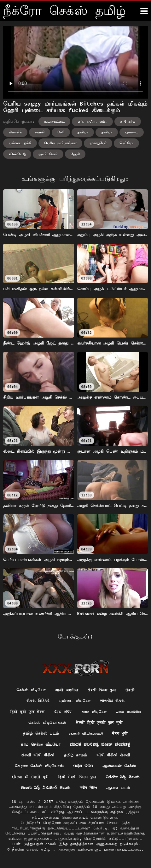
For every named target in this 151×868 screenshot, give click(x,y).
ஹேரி (75, 154)
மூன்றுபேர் (98, 143)
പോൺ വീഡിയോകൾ (85, 733)
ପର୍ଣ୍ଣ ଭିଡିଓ (83, 766)
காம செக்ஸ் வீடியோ (41, 744)
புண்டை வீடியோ (75, 701)
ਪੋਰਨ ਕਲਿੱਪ (63, 712)
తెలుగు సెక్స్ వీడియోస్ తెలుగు (46, 788)
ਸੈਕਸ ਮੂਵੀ (120, 733)
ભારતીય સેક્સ (112, 701)
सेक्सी (130, 690)
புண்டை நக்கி (20, 143)
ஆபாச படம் (118, 788)
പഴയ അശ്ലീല (128, 712)
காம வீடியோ (94, 712)
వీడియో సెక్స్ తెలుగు (123, 777)
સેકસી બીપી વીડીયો (38, 755)
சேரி (61, 132)
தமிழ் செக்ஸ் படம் (41, 733)
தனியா (83, 132)
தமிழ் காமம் (76, 755)
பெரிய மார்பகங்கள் (61, 143)
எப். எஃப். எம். (92, 121)
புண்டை (132, 132)
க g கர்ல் (128, 121)
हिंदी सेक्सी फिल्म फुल (77, 777)
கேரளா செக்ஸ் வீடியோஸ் (39, 766)
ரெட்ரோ (126, 143)
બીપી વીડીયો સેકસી (113, 755)
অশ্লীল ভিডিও (88, 788)
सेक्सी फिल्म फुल (102, 690)
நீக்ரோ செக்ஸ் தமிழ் (32, 849)
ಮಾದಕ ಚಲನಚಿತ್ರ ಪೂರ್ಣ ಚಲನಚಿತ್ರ (100, 744)
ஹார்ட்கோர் (48, 154)
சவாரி (40, 132)
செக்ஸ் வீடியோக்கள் (47, 722)
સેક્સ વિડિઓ (38, 701)
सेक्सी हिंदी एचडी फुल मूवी (99, 722)
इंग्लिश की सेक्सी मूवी (30, 777)
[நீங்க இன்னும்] (144, 11)
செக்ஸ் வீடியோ (31, 690)
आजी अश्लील (67, 690)
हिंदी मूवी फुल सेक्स (28, 712)
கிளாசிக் (15, 132)
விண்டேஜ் (17, 154)
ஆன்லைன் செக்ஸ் (119, 766)
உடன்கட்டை (54, 121)
